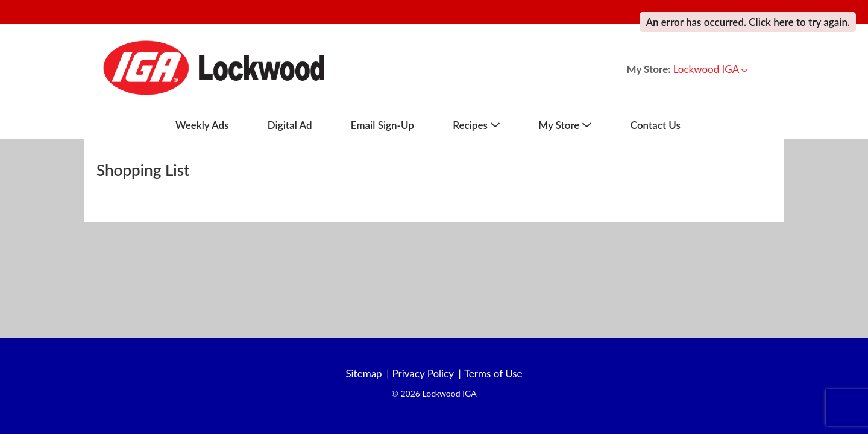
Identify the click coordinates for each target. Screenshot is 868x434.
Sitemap (363, 374)
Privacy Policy (423, 374)
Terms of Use (493, 374)
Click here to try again (798, 22)
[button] (710, 69)
